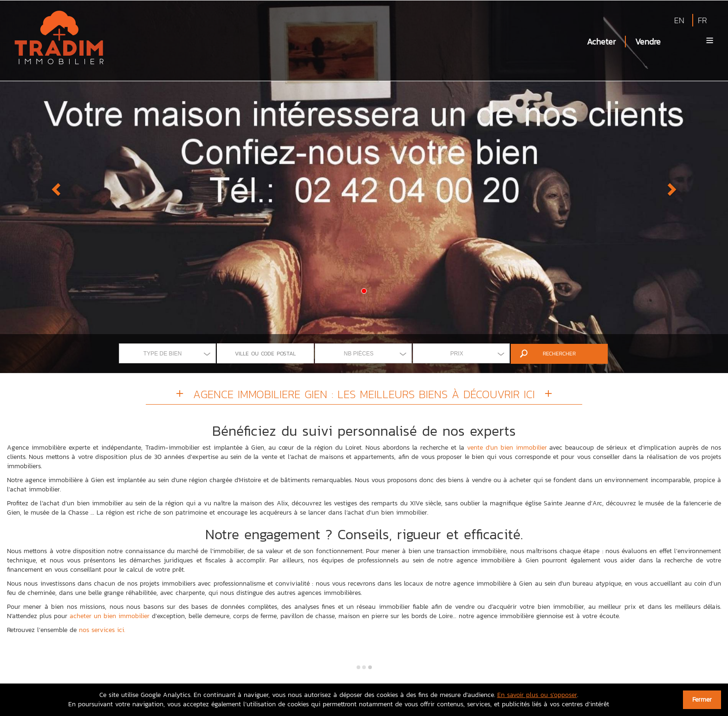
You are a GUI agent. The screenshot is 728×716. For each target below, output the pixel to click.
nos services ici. (102, 630)
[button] (55, 187)
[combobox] (167, 353)
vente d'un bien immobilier (507, 448)
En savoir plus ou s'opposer (537, 695)
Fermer (702, 700)
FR (702, 20)
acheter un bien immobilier (110, 616)
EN (679, 20)
